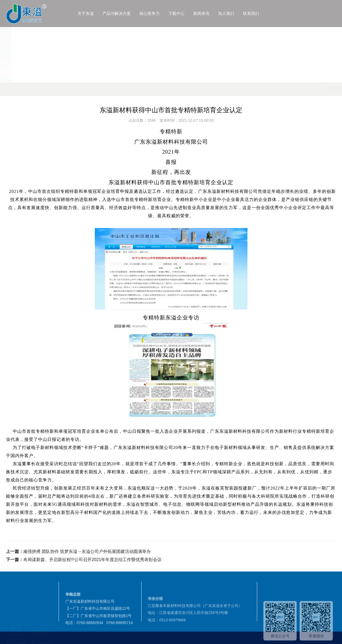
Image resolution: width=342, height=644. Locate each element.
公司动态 (106, 89)
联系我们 (271, 13)
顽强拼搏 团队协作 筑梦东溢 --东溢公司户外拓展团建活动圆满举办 (87, 566)
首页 (66, 89)
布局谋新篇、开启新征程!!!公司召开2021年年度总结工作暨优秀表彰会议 (93, 574)
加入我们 (246, 13)
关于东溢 (105, 13)
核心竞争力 (169, 13)
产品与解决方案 (136, 13)
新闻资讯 (221, 13)
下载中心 (196, 13)
